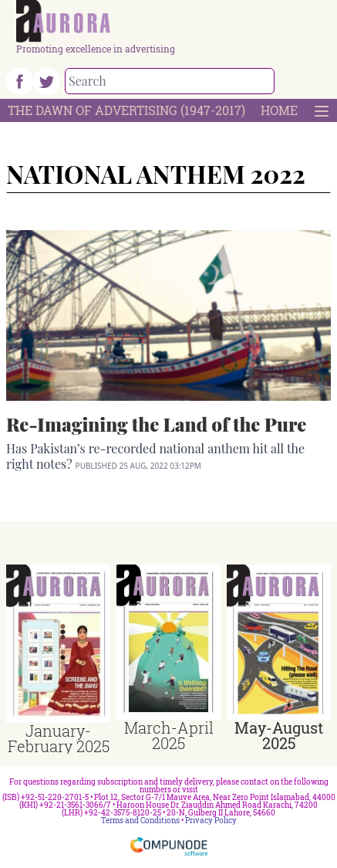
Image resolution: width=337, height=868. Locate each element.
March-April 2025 (169, 735)
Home (279, 110)
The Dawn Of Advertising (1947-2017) (126, 110)
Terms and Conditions (140, 821)
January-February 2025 (59, 738)
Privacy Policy (211, 821)
